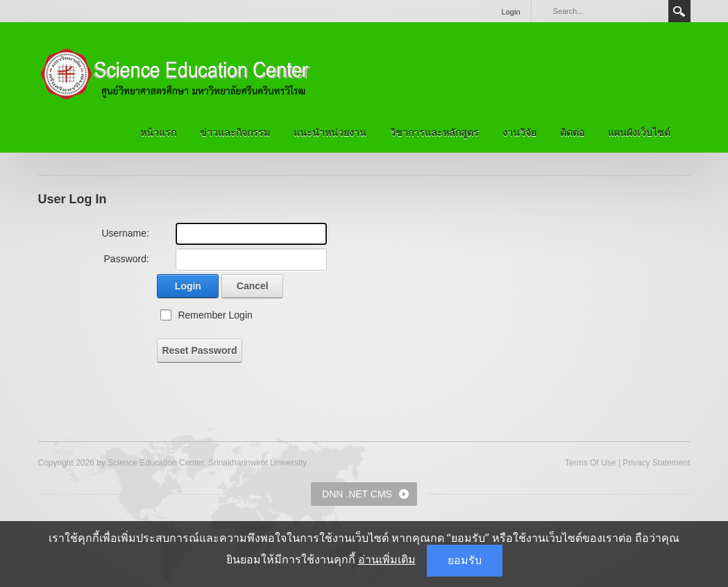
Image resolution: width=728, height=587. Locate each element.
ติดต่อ (572, 133)
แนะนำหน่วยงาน (330, 133)
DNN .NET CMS (357, 494)
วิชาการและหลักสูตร (434, 133)
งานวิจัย (519, 133)
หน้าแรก (158, 133)
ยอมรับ (465, 560)
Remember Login (215, 315)
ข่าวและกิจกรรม (235, 133)
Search (679, 11)
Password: (127, 259)
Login (511, 12)
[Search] (607, 11)
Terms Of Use (590, 463)
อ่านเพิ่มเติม (387, 560)
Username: (125, 233)
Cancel (253, 286)
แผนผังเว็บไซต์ (639, 133)
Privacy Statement (656, 463)
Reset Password (199, 350)
